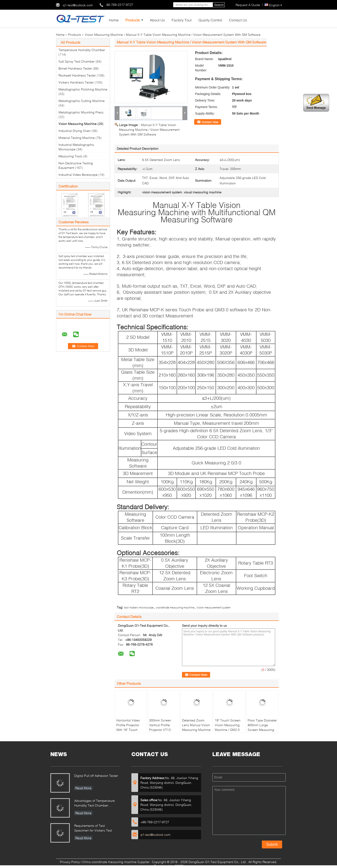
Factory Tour (182, 20)
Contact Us (238, 20)
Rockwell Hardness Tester (77, 75)
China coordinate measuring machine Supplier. (117, 862)
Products (133, 20)
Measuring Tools (70, 156)
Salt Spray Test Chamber (77, 61)
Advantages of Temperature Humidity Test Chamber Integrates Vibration (94, 804)
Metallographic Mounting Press (81, 112)
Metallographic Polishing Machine (83, 89)
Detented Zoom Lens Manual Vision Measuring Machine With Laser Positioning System (196, 730)
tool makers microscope (139, 607)
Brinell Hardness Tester (75, 68)
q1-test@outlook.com (78, 5)
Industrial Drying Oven (75, 131)
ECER (179, 866)
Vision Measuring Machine (104, 35)
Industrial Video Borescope (78, 175)
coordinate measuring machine (175, 607)
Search (219, 5)
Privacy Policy (70, 862)
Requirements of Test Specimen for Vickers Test (93, 828)
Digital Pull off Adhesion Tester (96, 776)
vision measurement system (214, 607)
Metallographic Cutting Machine (82, 101)
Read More (83, 788)
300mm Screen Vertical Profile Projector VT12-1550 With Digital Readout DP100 (161, 730)
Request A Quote (248, 5)
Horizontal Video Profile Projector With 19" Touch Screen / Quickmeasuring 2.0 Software (131, 732)
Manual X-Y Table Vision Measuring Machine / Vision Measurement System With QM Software (149, 130)
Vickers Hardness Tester (76, 82)
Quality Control (210, 20)
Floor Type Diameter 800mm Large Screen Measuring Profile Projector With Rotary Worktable (262, 732)
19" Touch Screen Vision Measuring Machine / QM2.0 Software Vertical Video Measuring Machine (228, 732)
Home (114, 20)
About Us (157, 20)
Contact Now (210, 122)
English (276, 5)
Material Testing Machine (77, 138)
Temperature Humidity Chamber (82, 50)
